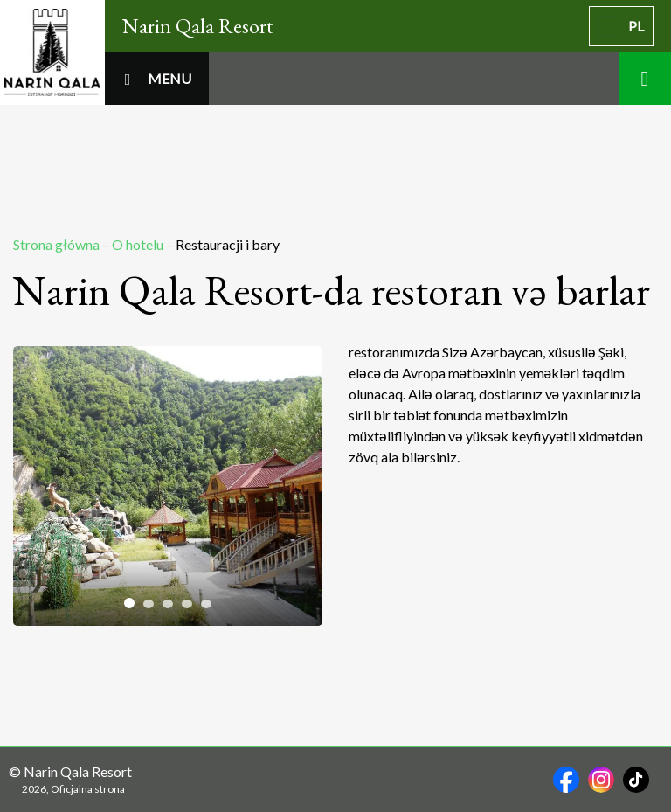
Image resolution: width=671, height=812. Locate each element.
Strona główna (58, 244)
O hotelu (139, 244)
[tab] (129, 603)
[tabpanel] (168, 486)
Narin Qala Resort (198, 26)
